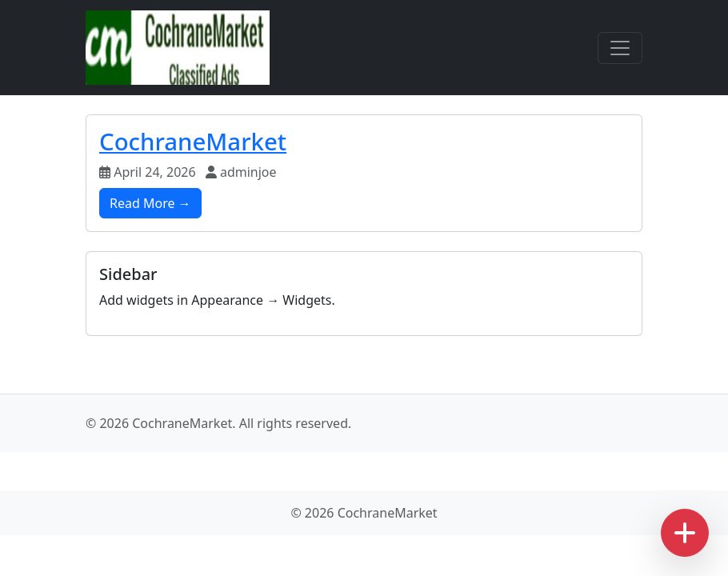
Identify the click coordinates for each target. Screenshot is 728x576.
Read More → (150, 203)
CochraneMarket (193, 142)
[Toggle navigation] (620, 48)
